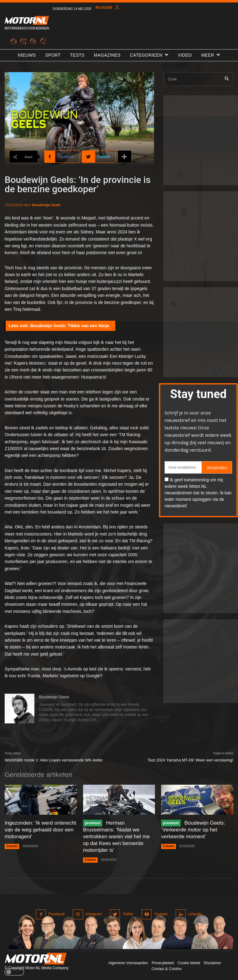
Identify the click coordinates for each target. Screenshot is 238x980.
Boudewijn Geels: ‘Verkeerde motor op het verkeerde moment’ (192, 829)
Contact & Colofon (167, 967)
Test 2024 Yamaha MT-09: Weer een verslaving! (190, 760)
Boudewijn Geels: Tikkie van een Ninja (70, 326)
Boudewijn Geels (46, 205)
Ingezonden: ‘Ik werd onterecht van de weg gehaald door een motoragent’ (39, 829)
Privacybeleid (163, 961)
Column (12, 845)
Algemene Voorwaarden (128, 961)
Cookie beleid (189, 961)
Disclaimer (213, 961)
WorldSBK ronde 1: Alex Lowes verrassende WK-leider (54, 760)
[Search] (227, 79)
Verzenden (217, 468)
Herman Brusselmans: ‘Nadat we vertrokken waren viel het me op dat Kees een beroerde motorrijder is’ (118, 835)
